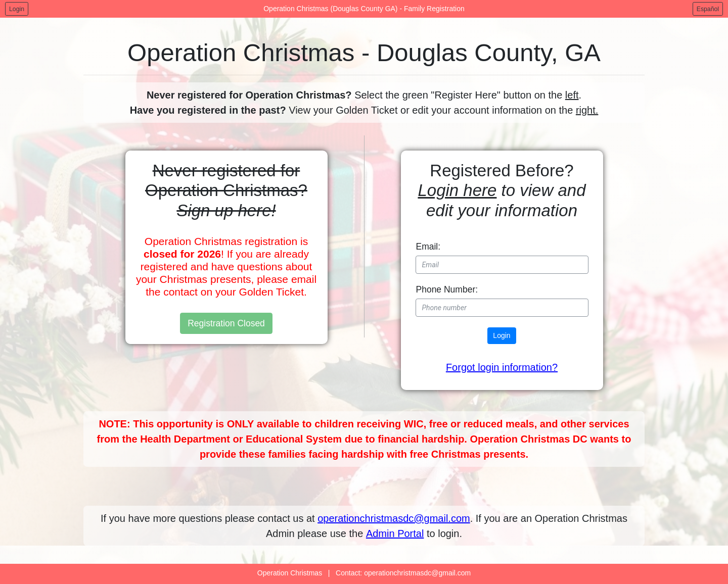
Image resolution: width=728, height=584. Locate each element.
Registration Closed (226, 323)
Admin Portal (395, 533)
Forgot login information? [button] (502, 367)
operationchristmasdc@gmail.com (394, 518)
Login (17, 9)
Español (708, 9)
